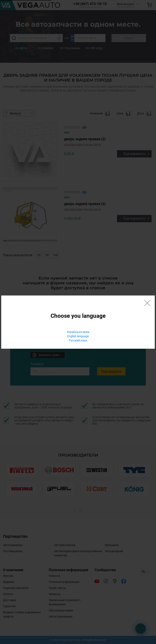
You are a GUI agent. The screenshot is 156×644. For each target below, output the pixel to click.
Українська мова (78, 332)
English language (78, 336)
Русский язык (78, 340)
